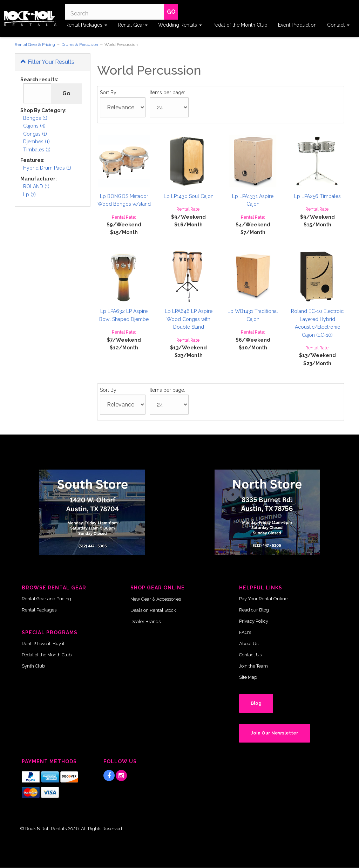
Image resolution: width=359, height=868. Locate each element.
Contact (338, 25)
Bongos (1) (35, 118)
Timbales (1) (37, 150)
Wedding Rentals (180, 25)
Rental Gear (133, 25)
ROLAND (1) (36, 186)
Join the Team (253, 666)
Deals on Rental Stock (153, 610)
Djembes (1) (36, 142)
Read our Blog (254, 610)
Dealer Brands (145, 621)
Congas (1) (35, 134)
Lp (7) (29, 194)
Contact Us (250, 655)
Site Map (248, 677)
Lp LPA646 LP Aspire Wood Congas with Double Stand (189, 319)
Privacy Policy (254, 621)
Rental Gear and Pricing (46, 599)
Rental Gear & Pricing (35, 45)
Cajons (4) (34, 126)
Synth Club (33, 666)
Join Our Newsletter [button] (275, 733)
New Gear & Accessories (156, 599)
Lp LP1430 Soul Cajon (189, 196)
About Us (249, 644)
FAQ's (245, 632)
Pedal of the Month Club (240, 25)
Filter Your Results (47, 62)
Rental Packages (86, 25)
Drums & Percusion (80, 45)
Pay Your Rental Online (263, 599)
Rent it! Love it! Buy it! (44, 644)
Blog (256, 703)
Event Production (297, 25)
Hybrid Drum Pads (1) (47, 168)
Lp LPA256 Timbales (317, 196)
